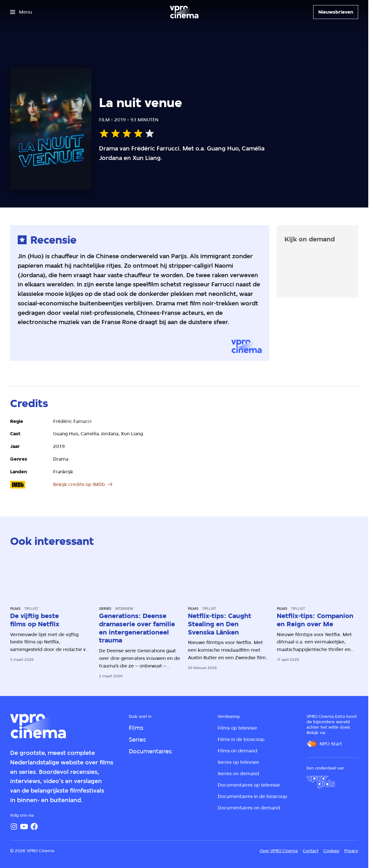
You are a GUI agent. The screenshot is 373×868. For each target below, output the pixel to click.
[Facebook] (34, 827)
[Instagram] (14, 827)
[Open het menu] (21, 12)
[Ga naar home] (184, 12)
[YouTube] (24, 827)
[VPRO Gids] (321, 782)
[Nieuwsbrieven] (336, 12)
